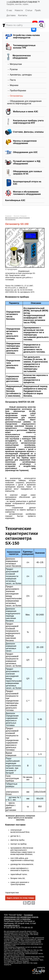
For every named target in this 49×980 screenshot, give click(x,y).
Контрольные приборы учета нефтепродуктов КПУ (28, 122)
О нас (9, 10)
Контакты (23, 15)
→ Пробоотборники (17, 91)
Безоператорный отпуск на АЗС (27, 183)
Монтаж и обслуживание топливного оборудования (27, 193)
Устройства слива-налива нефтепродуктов (26, 36)
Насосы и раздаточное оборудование (25, 142)
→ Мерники (13, 85)
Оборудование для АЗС (25, 152)
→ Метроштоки (15, 64)
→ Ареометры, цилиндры (20, 75)
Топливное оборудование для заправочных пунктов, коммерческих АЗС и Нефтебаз (21, 917)
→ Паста (11, 80)
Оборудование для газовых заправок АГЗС (28, 173)
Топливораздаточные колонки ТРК (24, 47)
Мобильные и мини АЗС (26, 112)
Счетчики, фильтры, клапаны (28, 132)
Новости (19, 10)
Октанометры (10, 219)
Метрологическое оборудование (22, 57)
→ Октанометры (15, 96)
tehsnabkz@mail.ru (12, 925)
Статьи (29, 10)
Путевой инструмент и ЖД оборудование (27, 162)
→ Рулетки (12, 69)
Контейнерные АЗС (15, 200)
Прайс (38, 10)
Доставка (11, 15)
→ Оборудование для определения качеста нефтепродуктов (24, 102)
